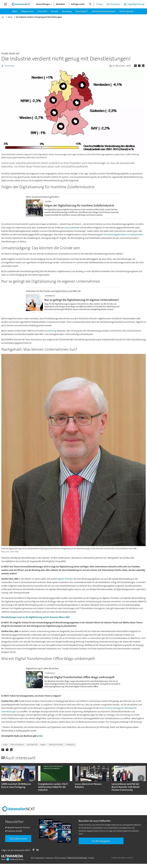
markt (43, 745)
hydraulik (70, 745)
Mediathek (60, 4)
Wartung (52, 331)
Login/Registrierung (136, 4)
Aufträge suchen (78, 4)
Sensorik (55, 11)
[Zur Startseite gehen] (21, 4)
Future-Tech (42, 11)
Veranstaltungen (43, 4)
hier (41, 736)
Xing (34, 850)
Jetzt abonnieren (18, 839)
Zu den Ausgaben (101, 841)
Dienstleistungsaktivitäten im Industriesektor (123, 235)
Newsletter (115, 4)
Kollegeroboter (27, 11)
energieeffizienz (56, 745)
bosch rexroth (17, 745)
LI (38, 850)
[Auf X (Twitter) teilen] (140, 66)
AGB (32, 858)
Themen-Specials (126, 11)
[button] (141, 778)
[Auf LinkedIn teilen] (144, 66)
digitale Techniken (66, 579)
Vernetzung (67, 11)
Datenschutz (40, 858)
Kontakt (91, 858)
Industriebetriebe (72, 228)
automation (32, 745)
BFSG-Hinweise (61, 858)
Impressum (50, 858)
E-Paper (100, 4)
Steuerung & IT (82, 11)
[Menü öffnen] (6, 4)
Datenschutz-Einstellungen (77, 858)
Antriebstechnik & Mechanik (103, 11)
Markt (15, 11)
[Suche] (90, 4)
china (5, 745)
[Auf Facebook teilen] (136, 66)
